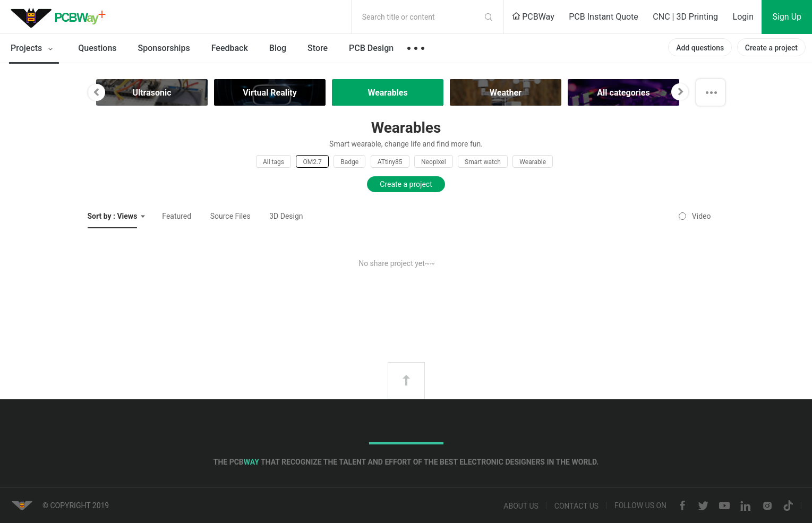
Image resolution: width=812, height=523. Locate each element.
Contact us (576, 506)
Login (743, 17)
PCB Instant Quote (604, 17)
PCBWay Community (61, 17)
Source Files (230, 216)
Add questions (700, 48)
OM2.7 (312, 162)
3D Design (286, 216)
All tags (273, 162)
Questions (97, 48)
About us (521, 506)
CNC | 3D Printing (685, 17)
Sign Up (787, 17)
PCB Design (371, 48)
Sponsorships (164, 48)
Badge (349, 162)
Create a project (771, 48)
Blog (278, 48)
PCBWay (533, 17)
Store (318, 48)
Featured (177, 216)
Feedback (230, 48)
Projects (34, 49)
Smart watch (483, 162)
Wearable (533, 162)
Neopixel (434, 162)
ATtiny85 (390, 162)
